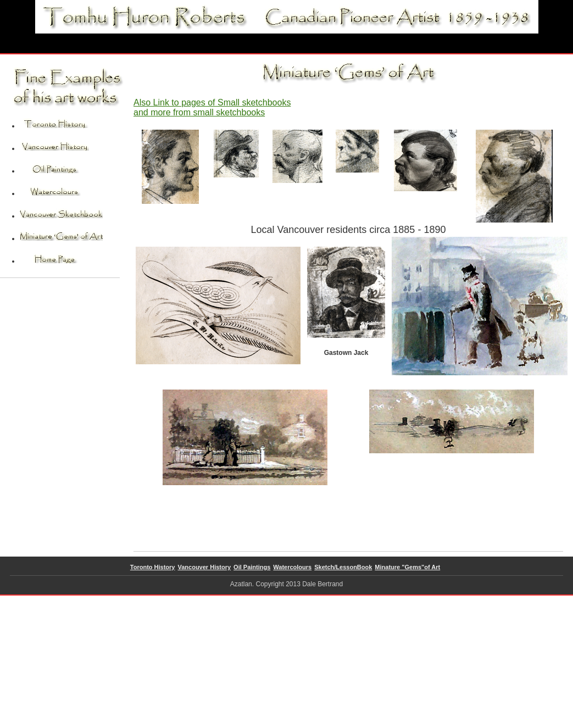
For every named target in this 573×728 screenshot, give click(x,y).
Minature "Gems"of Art (407, 567)
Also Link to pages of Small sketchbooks (212, 102)
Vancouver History (205, 567)
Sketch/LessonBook (343, 567)
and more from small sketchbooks (199, 112)
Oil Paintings (252, 567)
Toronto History (153, 567)
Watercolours (292, 567)
